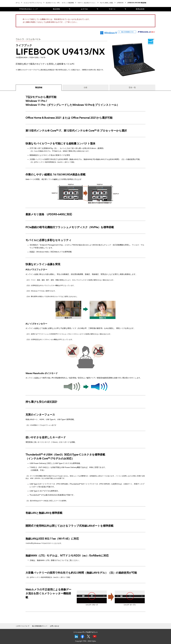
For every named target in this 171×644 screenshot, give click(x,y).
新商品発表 (140, 9)
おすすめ (84, 9)
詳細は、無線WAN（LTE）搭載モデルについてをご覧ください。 (55, 560)
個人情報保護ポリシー (40, 626)
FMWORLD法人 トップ (28, 9)
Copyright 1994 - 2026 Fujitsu (86, 641)
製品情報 (56, 9)
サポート (112, 9)
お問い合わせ (55, 626)
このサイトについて (23, 626)
